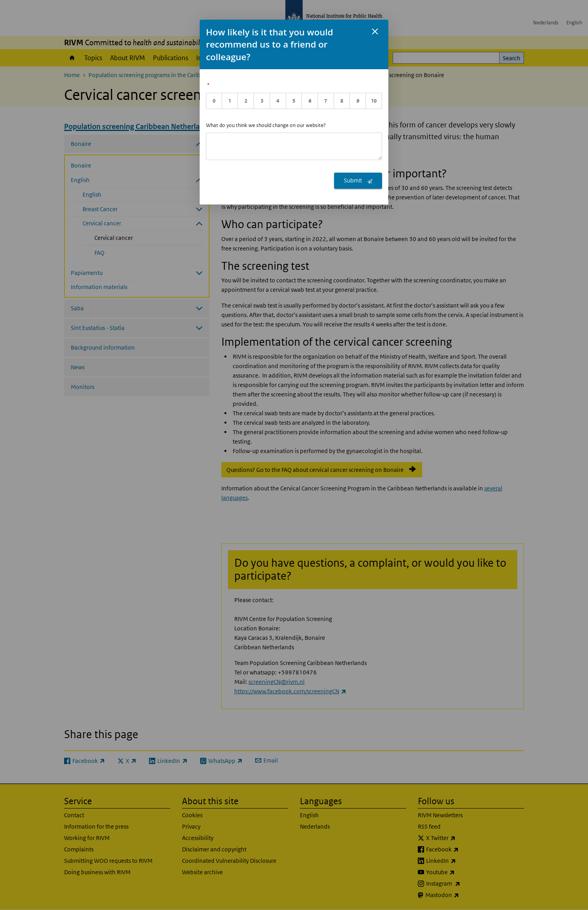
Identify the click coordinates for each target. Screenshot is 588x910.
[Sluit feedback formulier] (375, 31)
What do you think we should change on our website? (266, 125)
